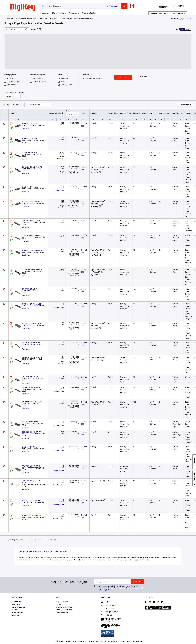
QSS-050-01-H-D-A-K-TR (32, 402)
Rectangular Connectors (48, 19)
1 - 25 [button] (12, 105)
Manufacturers (58, 13)
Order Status (60, 605)
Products (44, 13)
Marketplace (16, 605)
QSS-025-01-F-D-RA (30, 377)
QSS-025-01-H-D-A (30, 187)
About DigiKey (17, 602)
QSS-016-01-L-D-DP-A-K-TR (31, 482)
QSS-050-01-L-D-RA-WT (32, 221)
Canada (60, 641)
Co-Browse (106, 615)
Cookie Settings (138, 641)
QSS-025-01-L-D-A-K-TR (32, 202)
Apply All (123, 77)
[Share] (189, 19)
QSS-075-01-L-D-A (30, 289)
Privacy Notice (106, 590)
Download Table (185, 105)
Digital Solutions (17, 613)
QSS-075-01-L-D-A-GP (31, 387)
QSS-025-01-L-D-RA (30, 421)
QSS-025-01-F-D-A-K (31, 447)
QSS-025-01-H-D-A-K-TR (32, 324)
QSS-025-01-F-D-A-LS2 (32, 304)
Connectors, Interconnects (27, 19)
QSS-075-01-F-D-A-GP (31, 343)
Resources (73, 13)
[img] (23, 8)
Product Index (9, 19)
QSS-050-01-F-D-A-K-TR (32, 269)
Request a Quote (88, 13)
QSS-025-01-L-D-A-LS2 (32, 515)
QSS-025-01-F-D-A (30, 138)
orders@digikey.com (109, 612)
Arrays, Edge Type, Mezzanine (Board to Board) (77, 19)
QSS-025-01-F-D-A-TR (31, 501)
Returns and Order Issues (65, 610)
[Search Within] (15, 29)
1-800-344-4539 (108, 606)
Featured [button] (35, 105)
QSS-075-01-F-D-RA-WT (32, 432)
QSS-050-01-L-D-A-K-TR (32, 167)
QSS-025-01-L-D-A (30, 124)
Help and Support (62, 602)
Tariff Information (62, 613)
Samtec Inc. (26, 128)
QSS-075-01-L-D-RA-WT (32, 235)
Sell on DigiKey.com (18, 607)
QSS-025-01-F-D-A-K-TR (32, 250)
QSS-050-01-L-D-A (30, 152)
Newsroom (15, 615)
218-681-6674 (107, 609)
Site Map (15, 610)
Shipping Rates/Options (64, 607)
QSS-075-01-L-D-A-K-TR (32, 357)
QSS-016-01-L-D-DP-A (31, 466)
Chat (104, 602)
